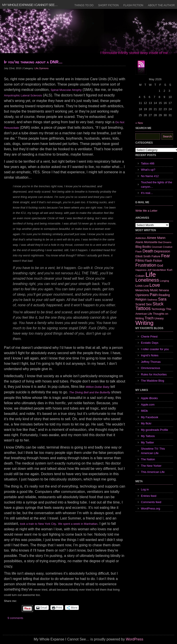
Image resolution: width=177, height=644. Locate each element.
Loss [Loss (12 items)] (139, 286)
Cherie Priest (149, 337)
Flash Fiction (133, 5)
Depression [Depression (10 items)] (162, 251)
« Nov (139, 123)
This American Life (153, 472)
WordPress (135, 639)
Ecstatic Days (150, 343)
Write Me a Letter (146, 211)
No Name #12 (150, 176)
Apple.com (148, 405)
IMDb (144, 411)
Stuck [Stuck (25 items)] (158, 304)
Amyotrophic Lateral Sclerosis (23, 95)
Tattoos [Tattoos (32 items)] (143, 308)
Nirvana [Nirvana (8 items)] (164, 290)
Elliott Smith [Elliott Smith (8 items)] (143, 256)
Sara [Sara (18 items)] (162, 299)
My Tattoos (148, 436)
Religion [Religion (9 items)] (141, 299)
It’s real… (147, 193)
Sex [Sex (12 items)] (149, 304)
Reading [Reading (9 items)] (164, 295)
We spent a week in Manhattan (78, 524)
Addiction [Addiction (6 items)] (141, 238)
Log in (145, 489)
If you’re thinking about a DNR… (33, 62)
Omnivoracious (151, 368)
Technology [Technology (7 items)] (158, 309)
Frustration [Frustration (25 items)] (146, 265)
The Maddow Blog (153, 381)
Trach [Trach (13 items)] (149, 318)
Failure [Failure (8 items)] (156, 256)
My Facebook (150, 417)
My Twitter (147, 442)
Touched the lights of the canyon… (157, 184)
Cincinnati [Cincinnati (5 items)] (157, 247)
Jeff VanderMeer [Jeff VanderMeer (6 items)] (157, 270)
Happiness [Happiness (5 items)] (141, 270)
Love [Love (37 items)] (155, 285)
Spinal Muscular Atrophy (66, 90)
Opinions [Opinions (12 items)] (142, 295)
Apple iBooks (149, 398)
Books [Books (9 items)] (146, 247)
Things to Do (84, 5)
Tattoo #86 (148, 163)
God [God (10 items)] (160, 265)
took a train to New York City (38, 524)
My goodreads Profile (155, 430)
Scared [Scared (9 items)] (140, 304)
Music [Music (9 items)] (154, 290)
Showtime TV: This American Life (153, 451)
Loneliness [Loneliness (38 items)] (147, 280)
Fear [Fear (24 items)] (165, 256)
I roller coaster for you (155, 349)
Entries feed (149, 496)
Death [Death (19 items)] (148, 251)
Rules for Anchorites (154, 374)
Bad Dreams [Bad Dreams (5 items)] (165, 242)
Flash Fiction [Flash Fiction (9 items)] (153, 261)
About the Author (161, 5)
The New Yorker (151, 466)
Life (36, 68)
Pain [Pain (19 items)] (154, 295)
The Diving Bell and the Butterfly (90, 392)
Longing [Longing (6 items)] (164, 281)
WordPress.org (150, 508)
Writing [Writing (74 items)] (144, 323)
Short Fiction (109, 5)
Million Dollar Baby (98, 387)
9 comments (15, 618)
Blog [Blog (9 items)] (139, 247)
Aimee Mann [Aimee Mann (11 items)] (156, 238)
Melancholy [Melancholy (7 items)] (142, 290)
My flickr (146, 423)
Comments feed (151, 502)
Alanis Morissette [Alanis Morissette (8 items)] (146, 242)
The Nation (148, 459)
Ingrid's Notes (150, 355)
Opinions (44, 68)
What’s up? (148, 170)
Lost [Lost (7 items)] (146, 286)
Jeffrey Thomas (151, 362)
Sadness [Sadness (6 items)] (152, 300)
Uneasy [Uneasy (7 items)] (159, 318)
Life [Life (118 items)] (151, 274)
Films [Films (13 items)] (140, 261)
